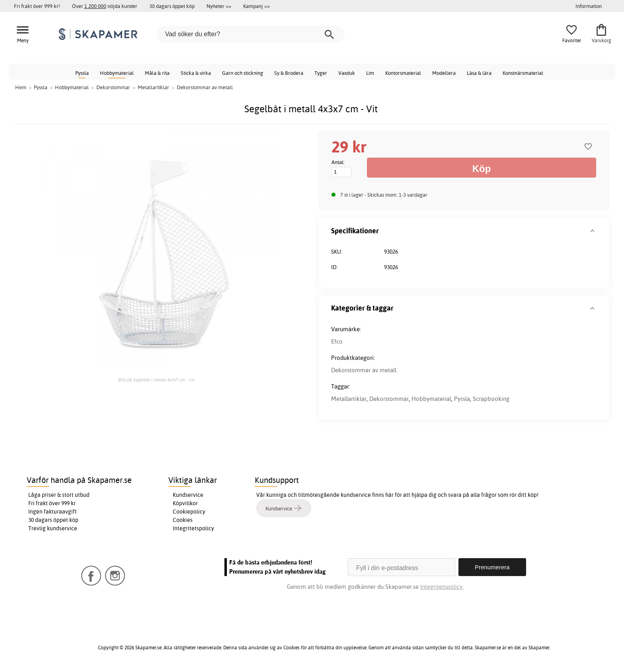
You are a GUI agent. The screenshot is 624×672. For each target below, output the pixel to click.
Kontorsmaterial (403, 73)
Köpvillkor (185, 503)
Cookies (183, 520)
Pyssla (82, 73)
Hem (21, 87)
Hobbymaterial (117, 73)
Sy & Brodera (289, 73)
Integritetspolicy (193, 528)
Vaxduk (347, 73)
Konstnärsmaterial (523, 73)
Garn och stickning (243, 73)
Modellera (444, 73)
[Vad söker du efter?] (251, 34)
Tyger (321, 73)
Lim (370, 73)
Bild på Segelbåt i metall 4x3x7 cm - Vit (156, 380)
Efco (337, 341)
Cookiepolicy (189, 512)
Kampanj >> (256, 6)
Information (589, 6)
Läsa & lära (479, 73)
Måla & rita (157, 73)
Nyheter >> (219, 6)
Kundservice (188, 495)
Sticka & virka (196, 73)
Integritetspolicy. (442, 587)
